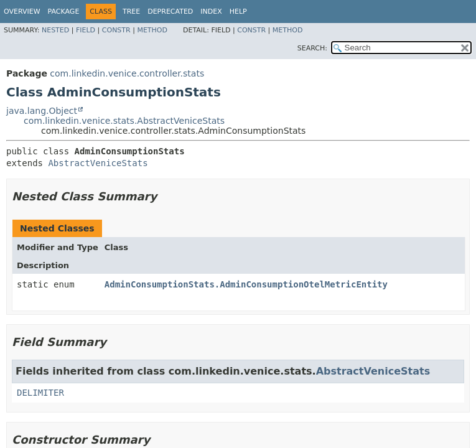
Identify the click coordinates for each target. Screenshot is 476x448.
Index (211, 12)
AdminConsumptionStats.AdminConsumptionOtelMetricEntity (246, 284)
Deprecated (170, 12)
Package (64, 12)
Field (86, 30)
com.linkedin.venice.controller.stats (127, 73)
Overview (22, 12)
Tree (131, 12)
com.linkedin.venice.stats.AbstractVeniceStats (124, 121)
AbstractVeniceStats (98, 163)
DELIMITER (40, 393)
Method (152, 30)
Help (238, 12)
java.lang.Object (42, 111)
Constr (116, 30)
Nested (55, 30)
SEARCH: (312, 48)
